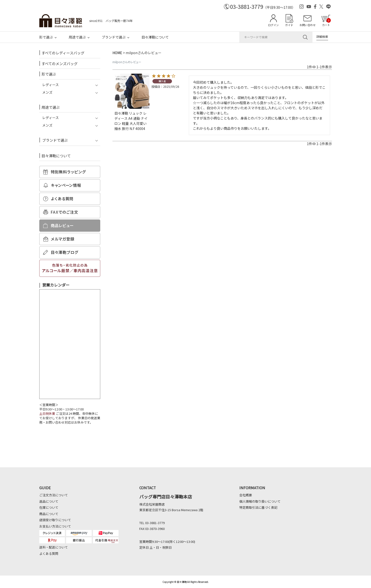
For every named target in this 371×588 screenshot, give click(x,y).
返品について (49, 501)
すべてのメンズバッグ (60, 64)
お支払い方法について (55, 526)
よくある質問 (49, 553)
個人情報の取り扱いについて (260, 501)
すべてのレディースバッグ (63, 53)
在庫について (49, 507)
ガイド (289, 25)
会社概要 (246, 495)
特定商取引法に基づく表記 (258, 507)
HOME (117, 53)
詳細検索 (322, 36)
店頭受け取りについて (55, 520)
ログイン (273, 25)
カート (326, 22)
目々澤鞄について (155, 37)
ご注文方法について (54, 495)
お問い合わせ (308, 25)
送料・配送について (54, 547)
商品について (49, 514)
